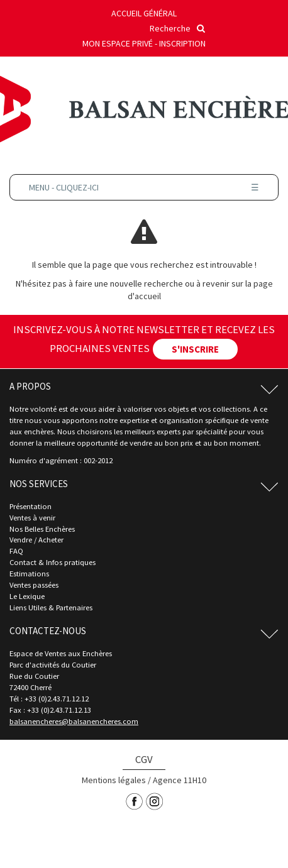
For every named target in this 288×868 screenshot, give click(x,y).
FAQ (16, 551)
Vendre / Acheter (36, 540)
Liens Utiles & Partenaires (51, 607)
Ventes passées (34, 585)
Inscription (182, 43)
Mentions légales (114, 780)
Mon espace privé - (121, 43)
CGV (144, 759)
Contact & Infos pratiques (53, 562)
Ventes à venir (32, 518)
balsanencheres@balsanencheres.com (74, 721)
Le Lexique (27, 596)
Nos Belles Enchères (42, 529)
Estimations (29, 574)
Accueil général (144, 13)
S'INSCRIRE (195, 349)
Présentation (30, 506)
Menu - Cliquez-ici (144, 187)
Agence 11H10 (180, 780)
